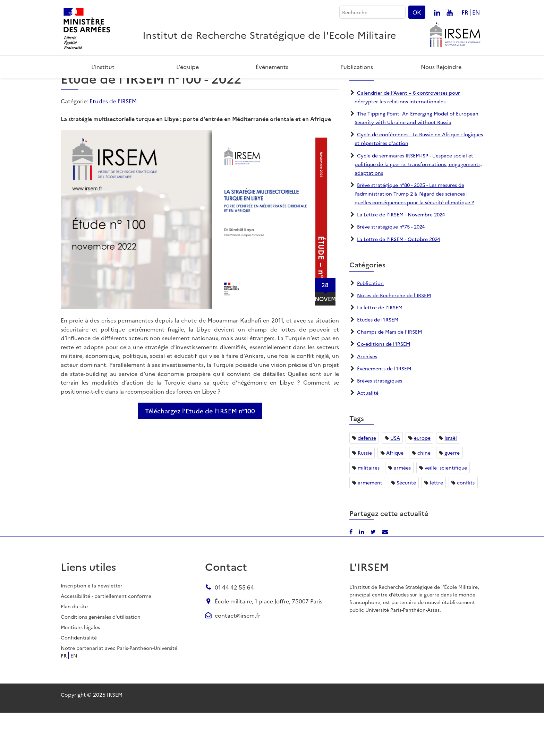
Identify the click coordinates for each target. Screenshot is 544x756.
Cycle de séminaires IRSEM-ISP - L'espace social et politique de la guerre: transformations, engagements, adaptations (418, 207)
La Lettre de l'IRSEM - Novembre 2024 (401, 258)
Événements (272, 67)
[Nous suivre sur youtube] (450, 12)
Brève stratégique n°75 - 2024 (391, 270)
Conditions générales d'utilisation (101, 660)
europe (422, 481)
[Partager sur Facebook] (444, 87)
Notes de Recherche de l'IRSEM (394, 338)
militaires (369, 511)
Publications (357, 67)
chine (424, 496)
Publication (370, 326)
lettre (436, 526)
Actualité (368, 436)
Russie (365, 496)
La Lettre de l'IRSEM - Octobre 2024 (398, 282)
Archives (367, 399)
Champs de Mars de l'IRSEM (389, 375)
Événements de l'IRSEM (384, 411)
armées (402, 511)
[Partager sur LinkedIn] (454, 87)
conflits (466, 526)
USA (395, 481)
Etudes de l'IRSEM (113, 144)
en (476, 12)
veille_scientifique (446, 511)
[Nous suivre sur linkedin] (437, 12)
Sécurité (406, 526)
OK (417, 12)
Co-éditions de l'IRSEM (384, 387)
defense (367, 481)
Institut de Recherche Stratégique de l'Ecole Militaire (269, 35)
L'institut (103, 67)
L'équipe (188, 67)
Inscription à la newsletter (92, 629)
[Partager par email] (477, 87)
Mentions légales (80, 670)
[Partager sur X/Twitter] (466, 87)
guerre (452, 496)
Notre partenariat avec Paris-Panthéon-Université (119, 691)
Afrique (395, 496)
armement (370, 526)
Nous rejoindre (441, 67)
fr (465, 12)
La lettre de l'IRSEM (380, 351)
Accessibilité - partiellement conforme (106, 639)
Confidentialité (79, 681)
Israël (451, 481)
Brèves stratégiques (380, 423)
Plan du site (74, 650)
